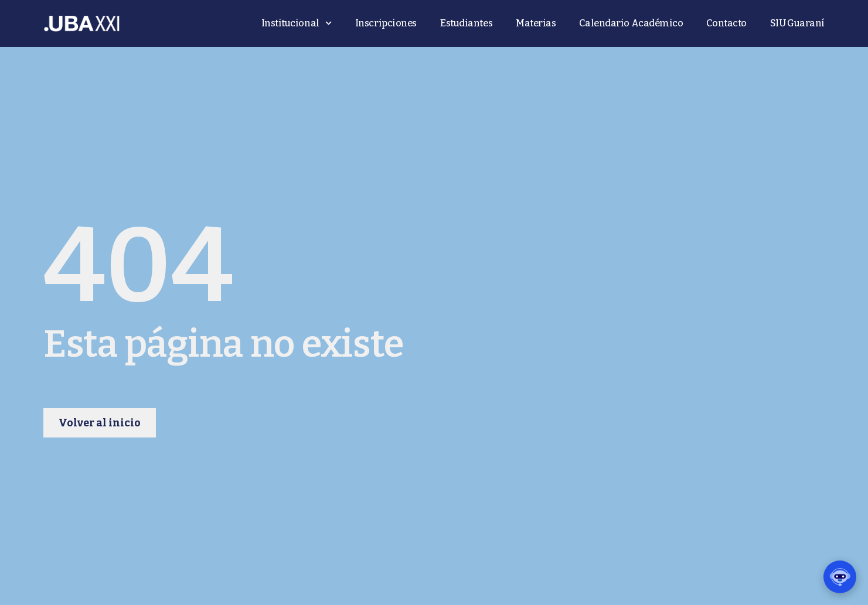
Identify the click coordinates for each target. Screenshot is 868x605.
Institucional (297, 23)
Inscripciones (386, 23)
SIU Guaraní (797, 23)
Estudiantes (466, 23)
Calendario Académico (631, 23)
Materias (536, 23)
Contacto (726, 23)
